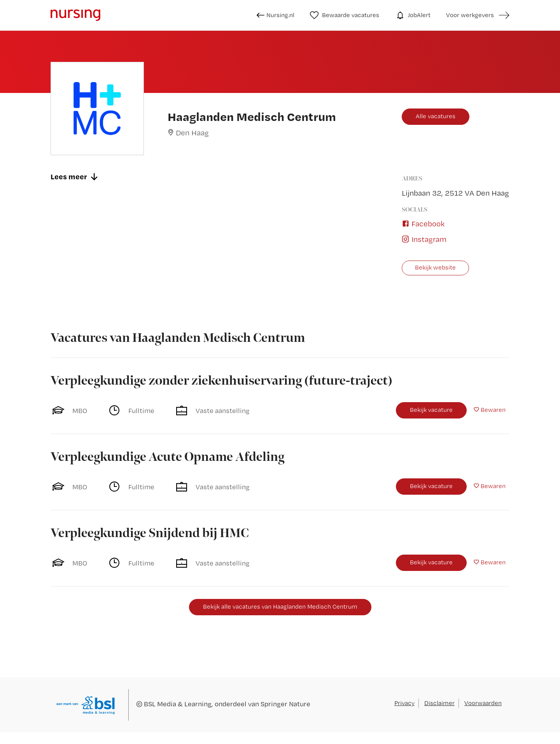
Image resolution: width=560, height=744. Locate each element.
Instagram (424, 239)
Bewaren (493, 410)
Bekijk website (435, 267)
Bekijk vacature (431, 410)
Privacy (404, 703)
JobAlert (413, 15)
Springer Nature (285, 704)
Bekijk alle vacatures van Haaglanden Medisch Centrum (280, 607)
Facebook (423, 224)
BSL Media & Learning (178, 704)
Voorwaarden (483, 703)
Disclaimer (439, 703)
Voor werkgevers (470, 15)
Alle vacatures (436, 116)
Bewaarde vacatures (345, 15)
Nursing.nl (276, 15)
